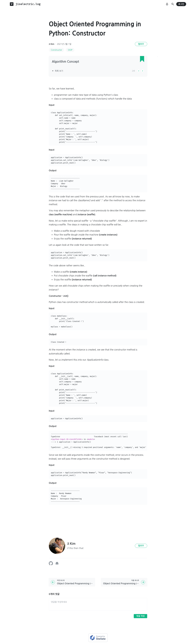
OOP (70, 50)
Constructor (56, 50)
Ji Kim (52, 44)
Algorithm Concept (65, 62)
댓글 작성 (140, 616)
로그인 (181, 4)
